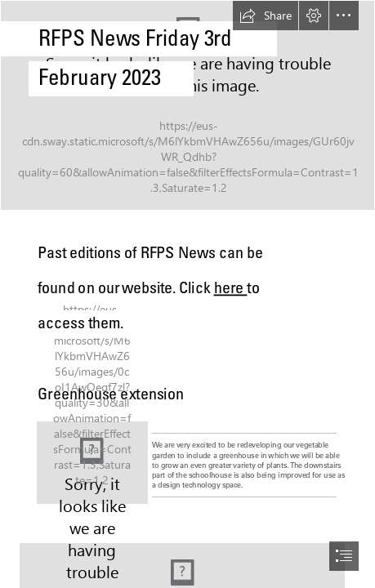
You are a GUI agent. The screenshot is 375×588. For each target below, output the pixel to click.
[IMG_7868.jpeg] (187, 105)
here (230, 287)
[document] (187, 294)
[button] (266, 16)
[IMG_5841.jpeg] (92, 463)
